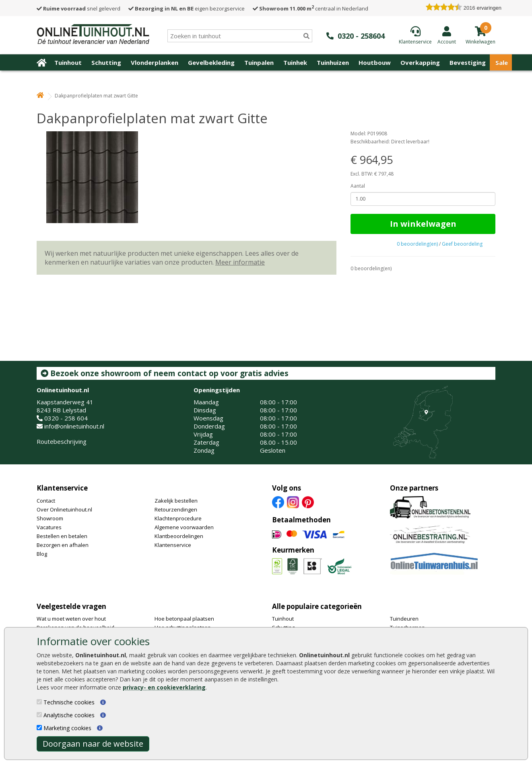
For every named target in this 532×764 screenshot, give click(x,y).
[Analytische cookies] (39, 715)
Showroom (50, 518)
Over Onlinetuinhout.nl (64, 509)
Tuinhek (295, 62)
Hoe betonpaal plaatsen (184, 619)
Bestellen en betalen (62, 536)
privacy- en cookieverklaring (164, 687)
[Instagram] (293, 501)
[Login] (447, 35)
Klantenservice (62, 488)
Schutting (106, 62)
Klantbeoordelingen (179, 536)
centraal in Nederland (310, 8)
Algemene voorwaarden (184, 527)
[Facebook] (278, 501)
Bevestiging (468, 62)
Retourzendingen (176, 509)
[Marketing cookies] (39, 728)
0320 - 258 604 (66, 418)
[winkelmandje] (480, 41)
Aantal (358, 186)
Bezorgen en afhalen (63, 545)
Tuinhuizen (333, 62)
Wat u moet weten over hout (71, 619)
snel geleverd (78, 8)
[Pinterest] (308, 501)
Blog (42, 554)
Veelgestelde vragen (71, 606)
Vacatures (49, 527)
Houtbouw (375, 62)
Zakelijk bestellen (176, 501)
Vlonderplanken (155, 62)
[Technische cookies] (39, 702)
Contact (46, 501)
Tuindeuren (404, 619)
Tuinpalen (259, 62)
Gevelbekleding (211, 62)
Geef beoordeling (462, 244)
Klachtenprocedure (178, 518)
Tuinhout (68, 62)
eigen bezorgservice (187, 8)
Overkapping (420, 62)
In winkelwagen (423, 224)
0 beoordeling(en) (417, 244)
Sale (502, 62)
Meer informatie (240, 262)
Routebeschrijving (62, 441)
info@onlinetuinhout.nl (74, 426)
